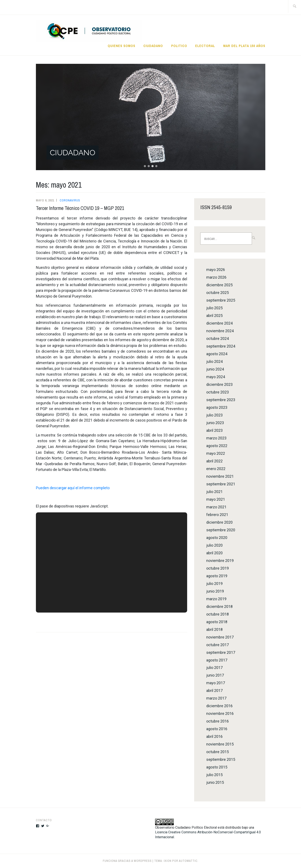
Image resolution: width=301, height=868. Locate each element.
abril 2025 (214, 316)
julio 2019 (214, 584)
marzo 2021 (216, 507)
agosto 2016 (217, 729)
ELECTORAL (205, 46)
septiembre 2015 (221, 759)
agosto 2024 (217, 354)
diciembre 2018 (219, 606)
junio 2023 (215, 423)
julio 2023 (214, 415)
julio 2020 (214, 545)
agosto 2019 (217, 576)
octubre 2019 (218, 568)
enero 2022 (216, 469)
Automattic (188, 861)
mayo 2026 (216, 270)
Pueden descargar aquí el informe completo (73, 488)
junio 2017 (215, 675)
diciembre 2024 (219, 323)
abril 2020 (214, 553)
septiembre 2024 (221, 346)
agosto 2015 (217, 767)
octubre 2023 (218, 392)
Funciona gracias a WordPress (127, 861)
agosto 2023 (217, 407)
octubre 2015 (218, 752)
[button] (151, 117)
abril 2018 (214, 629)
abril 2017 (214, 691)
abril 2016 (214, 736)
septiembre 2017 (221, 652)
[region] (150, 117)
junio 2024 (215, 369)
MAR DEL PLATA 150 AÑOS (244, 46)
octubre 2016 (218, 721)
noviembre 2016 (220, 713)
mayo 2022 (216, 453)
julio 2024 (214, 361)
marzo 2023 (216, 438)
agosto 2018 (217, 622)
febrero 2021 (217, 515)
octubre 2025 (218, 293)
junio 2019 (215, 591)
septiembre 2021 (221, 484)
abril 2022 (214, 461)
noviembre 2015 (220, 744)
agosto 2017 (217, 660)
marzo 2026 (216, 277)
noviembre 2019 (220, 561)
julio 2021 (214, 492)
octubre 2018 (218, 614)
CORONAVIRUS (70, 200)
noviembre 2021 (220, 476)
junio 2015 (215, 782)
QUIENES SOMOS (122, 46)
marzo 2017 (216, 698)
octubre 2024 (218, 339)
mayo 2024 (216, 377)
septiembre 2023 (221, 400)
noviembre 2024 (220, 331)
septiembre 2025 (221, 300)
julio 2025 (214, 308)
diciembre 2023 (219, 384)
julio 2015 (214, 775)
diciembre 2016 (219, 706)
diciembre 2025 (219, 285)
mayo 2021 (216, 499)
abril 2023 (214, 430)
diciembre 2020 (219, 522)
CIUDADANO (153, 46)
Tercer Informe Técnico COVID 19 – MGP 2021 (80, 208)
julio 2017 (214, 668)
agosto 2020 (217, 538)
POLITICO (179, 46)
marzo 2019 (216, 599)
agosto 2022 (217, 446)
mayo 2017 (216, 683)
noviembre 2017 (220, 637)
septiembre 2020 (221, 530)
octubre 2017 (218, 645)
